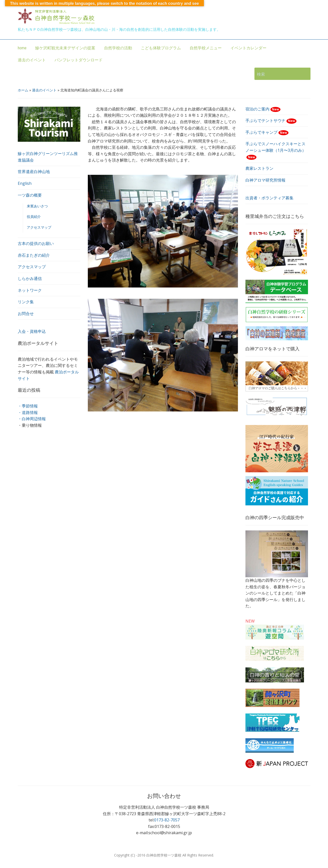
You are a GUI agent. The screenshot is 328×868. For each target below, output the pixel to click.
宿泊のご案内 (263, 109)
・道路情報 (28, 412)
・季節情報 (28, 406)
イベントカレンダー (248, 48)
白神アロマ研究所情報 (265, 180)
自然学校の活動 (118, 48)
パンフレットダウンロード (79, 60)
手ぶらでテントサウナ (271, 120)
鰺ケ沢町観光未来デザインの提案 (65, 48)
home (22, 48)
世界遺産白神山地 (34, 172)
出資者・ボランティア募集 (269, 198)
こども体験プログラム (161, 48)
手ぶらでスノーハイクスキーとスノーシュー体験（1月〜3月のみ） (276, 150)
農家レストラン (259, 168)
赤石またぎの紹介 (34, 255)
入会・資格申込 (32, 331)
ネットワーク (30, 290)
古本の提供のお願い (36, 243)
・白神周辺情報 (32, 419)
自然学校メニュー (206, 48)
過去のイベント (32, 60)
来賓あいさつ (37, 206)
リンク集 (26, 302)
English (25, 183)
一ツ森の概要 (30, 195)
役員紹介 (34, 216)
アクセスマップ (39, 227)
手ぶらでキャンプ (267, 132)
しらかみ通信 (30, 278)
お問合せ (26, 314)
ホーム (23, 90)
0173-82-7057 (167, 820)
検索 (304, 74)
